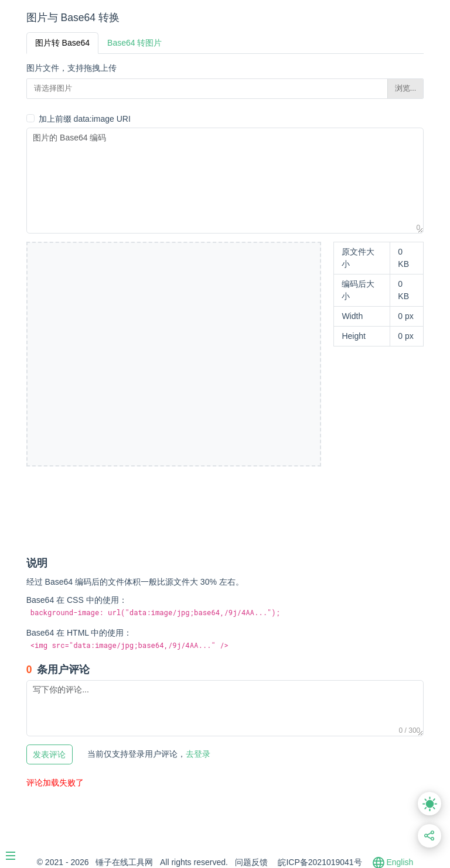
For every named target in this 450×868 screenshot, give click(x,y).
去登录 (149, 754)
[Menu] (16, 851)
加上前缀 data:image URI (85, 119)
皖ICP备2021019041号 (320, 862)
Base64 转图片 (134, 43)
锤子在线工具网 (124, 862)
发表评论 (49, 755)
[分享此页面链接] (430, 836)
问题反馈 (251, 862)
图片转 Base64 (62, 43)
